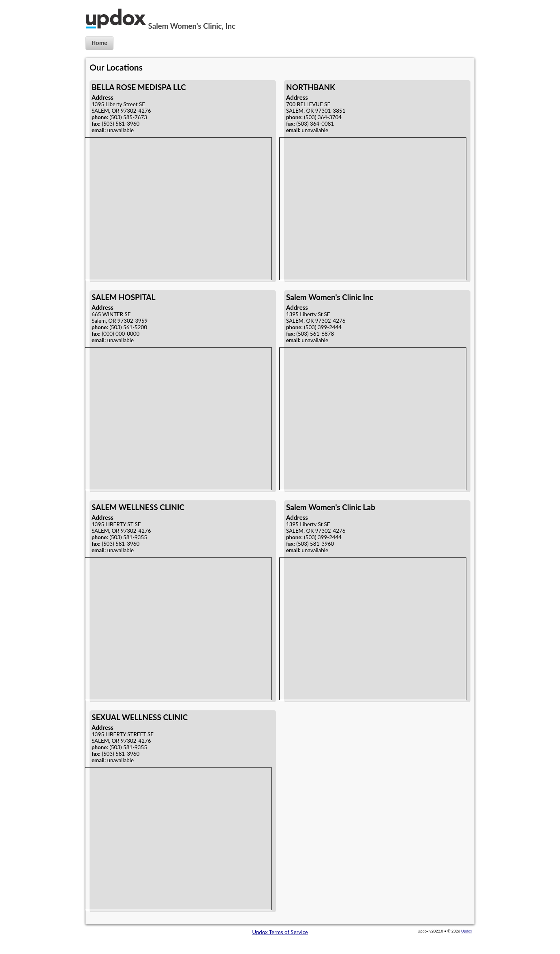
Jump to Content (20, 3)
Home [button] (99, 43)
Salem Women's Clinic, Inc (192, 26)
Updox (467, 931)
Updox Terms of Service (280, 932)
